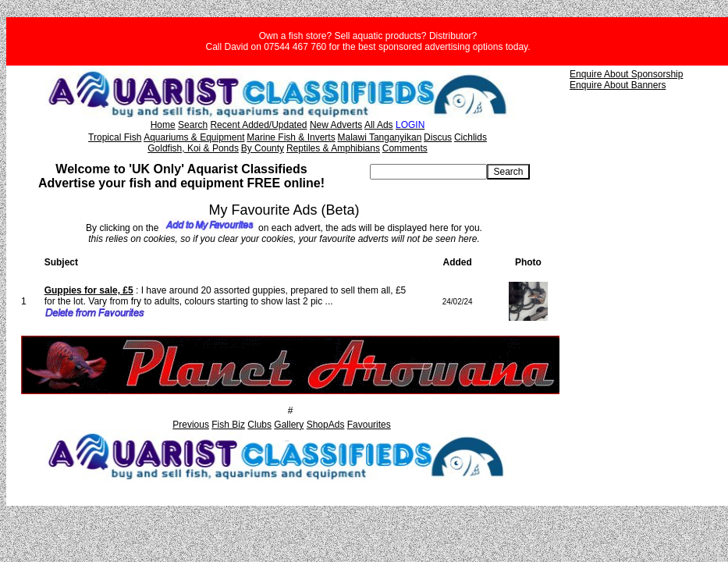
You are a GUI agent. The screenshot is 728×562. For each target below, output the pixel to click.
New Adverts (336, 125)
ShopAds (326, 425)
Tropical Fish (115, 137)
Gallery (289, 425)
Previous (191, 425)
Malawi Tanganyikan (379, 137)
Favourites (369, 425)
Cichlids (471, 137)
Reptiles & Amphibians (333, 148)
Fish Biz (228, 425)
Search (193, 125)
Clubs (259, 425)
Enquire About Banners (618, 85)
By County (263, 148)
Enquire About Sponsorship (626, 74)
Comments (405, 148)
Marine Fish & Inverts (291, 137)
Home (163, 125)
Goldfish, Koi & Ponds (193, 148)
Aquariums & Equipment (194, 137)
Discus (438, 137)
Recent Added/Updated (258, 125)
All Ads (379, 125)
